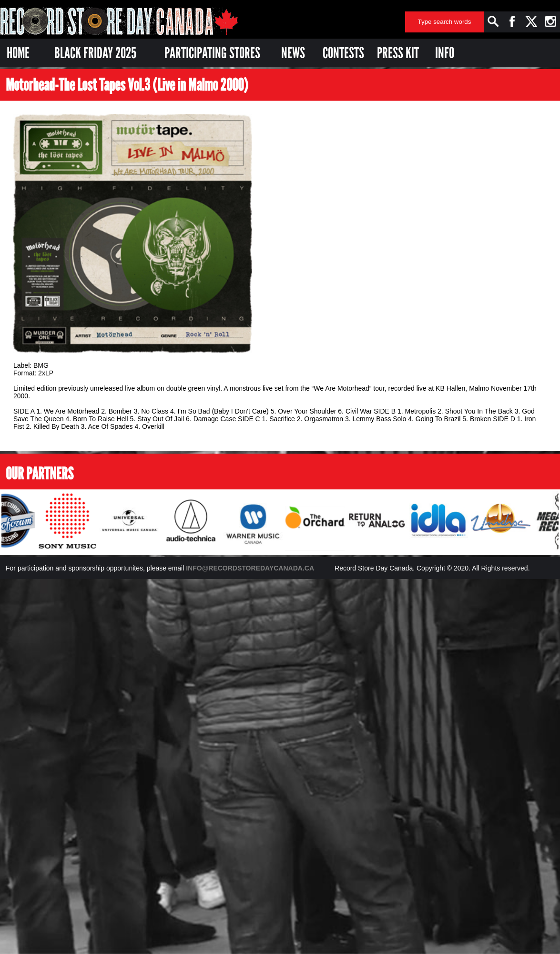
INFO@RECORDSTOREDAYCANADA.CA (250, 568)
